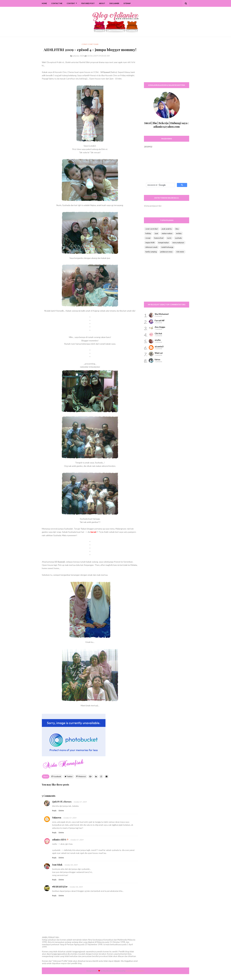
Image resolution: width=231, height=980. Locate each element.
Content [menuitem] (71, 3)
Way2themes (108, 971)
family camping (151, 252)
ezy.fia (158, 340)
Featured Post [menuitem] (88, 3)
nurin (169, 238)
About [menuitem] (102, 3)
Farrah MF (160, 320)
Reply (54, 811)
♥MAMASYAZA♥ (60, 887)
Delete (61, 811)
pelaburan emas (166, 252)
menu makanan (178, 243)
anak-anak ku (167, 229)
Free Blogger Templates (135, 971)
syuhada (178, 238)
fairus (157, 359)
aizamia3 (159, 346)
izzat (156, 233)
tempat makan (164, 243)
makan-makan (167, 233)
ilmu (177, 229)
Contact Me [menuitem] (57, 3)
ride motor (180, 252)
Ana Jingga (160, 327)
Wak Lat (159, 353)
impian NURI (150, 243)
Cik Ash (158, 333)
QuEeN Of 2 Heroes (62, 802)
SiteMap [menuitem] (127, 3)
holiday (148, 233)
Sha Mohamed (162, 314)
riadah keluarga (167, 247)
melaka (179, 233)
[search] (160, 185)
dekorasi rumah (151, 247)
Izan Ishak (57, 865)
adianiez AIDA (78, 56)
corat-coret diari (152, 229)
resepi (148, 238)
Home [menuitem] (44, 3)
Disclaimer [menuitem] (114, 3)
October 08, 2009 (71, 865)
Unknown (57, 818)
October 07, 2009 (80, 802)
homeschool (159, 238)
